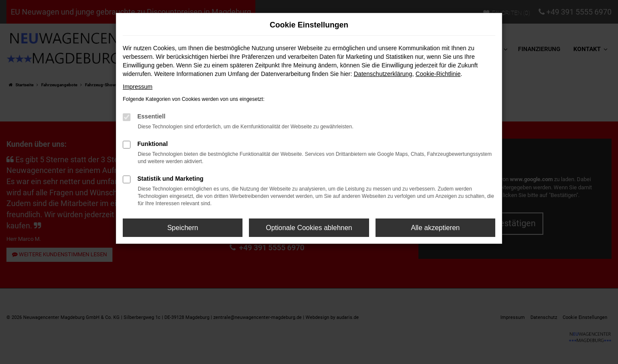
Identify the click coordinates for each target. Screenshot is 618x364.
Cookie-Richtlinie (438, 74)
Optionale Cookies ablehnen (309, 228)
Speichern (183, 228)
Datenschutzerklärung (383, 74)
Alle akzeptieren (435, 228)
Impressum (138, 87)
